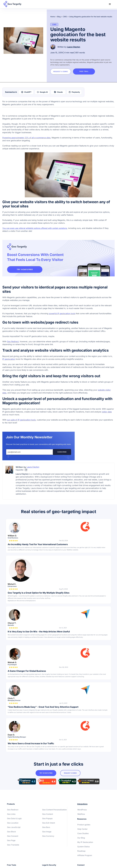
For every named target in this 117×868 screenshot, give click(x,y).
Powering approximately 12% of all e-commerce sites (26, 138)
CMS (65, 17)
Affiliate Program (85, 855)
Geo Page (11, 841)
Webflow (81, 814)
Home (53, 17)
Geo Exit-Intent (49, 825)
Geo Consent (13, 836)
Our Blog (81, 838)
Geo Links (11, 814)
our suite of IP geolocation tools (21, 420)
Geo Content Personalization (49, 811)
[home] (14, 4)
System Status (84, 847)
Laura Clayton (74, 47)
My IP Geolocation (85, 842)
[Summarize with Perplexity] (74, 92)
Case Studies (83, 834)
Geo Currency (48, 839)
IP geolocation (9, 359)
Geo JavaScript (14, 827)
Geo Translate (13, 845)
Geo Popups (47, 821)
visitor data (107, 412)
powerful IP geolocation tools (62, 314)
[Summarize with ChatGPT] (26, 92)
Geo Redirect (13, 342)
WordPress (82, 810)
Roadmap (81, 851)
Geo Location (13, 823)
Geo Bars (46, 830)
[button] (110, 4)
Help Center (82, 829)
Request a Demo (61, 71)
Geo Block (11, 832)
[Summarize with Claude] (58, 92)
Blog (59, 17)
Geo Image (47, 834)
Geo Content (48, 817)
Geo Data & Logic (14, 819)
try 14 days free (46, 773)
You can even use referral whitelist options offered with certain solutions (35, 228)
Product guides (84, 825)
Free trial (85, 71)
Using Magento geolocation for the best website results (91, 17)
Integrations (82, 804)
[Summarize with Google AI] (42, 92)
